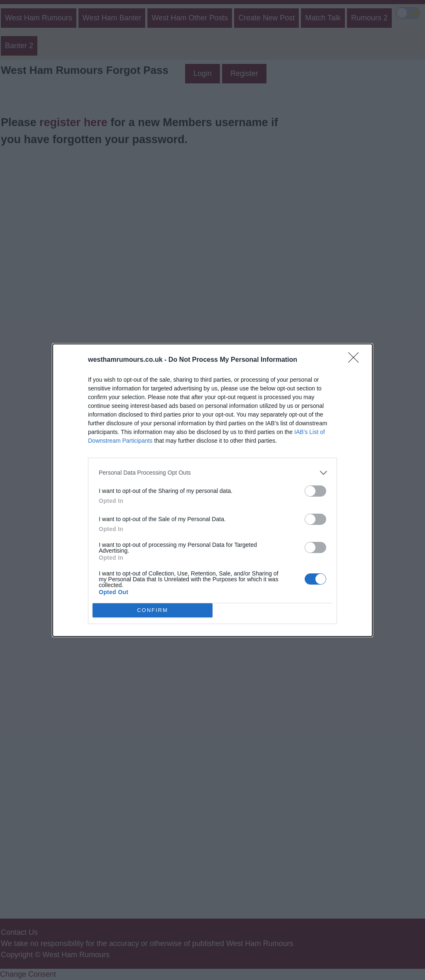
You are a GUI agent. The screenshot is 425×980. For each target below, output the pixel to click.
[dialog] (212, 490)
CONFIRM (153, 610)
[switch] (315, 491)
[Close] (356, 360)
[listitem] (212, 473)
